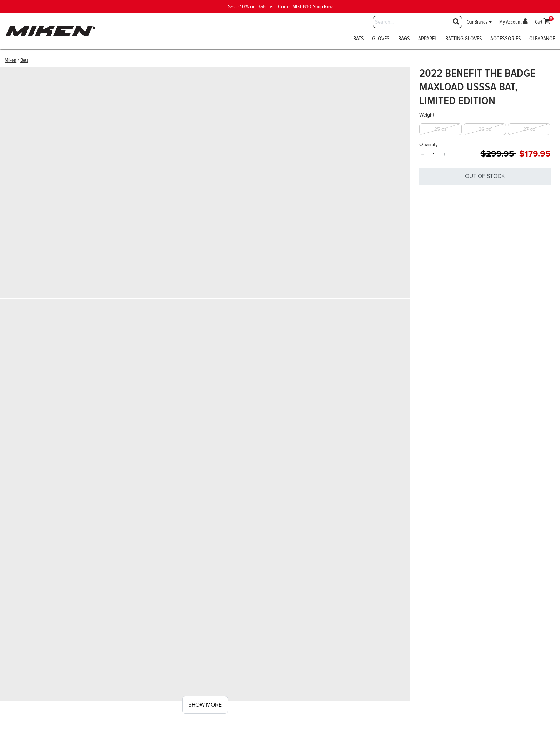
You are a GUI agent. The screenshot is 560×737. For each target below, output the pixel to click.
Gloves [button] (381, 39)
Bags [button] (404, 39)
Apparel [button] (428, 39)
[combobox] (417, 22)
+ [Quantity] (444, 154)
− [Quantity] (423, 154)
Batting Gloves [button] (464, 39)
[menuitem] (359, 41)
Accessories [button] (506, 39)
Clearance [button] (542, 39)
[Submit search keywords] (456, 21)
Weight (427, 115)
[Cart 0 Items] (543, 22)
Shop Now (323, 7)
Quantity (429, 145)
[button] (479, 22)
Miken (11, 60)
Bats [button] (359, 39)
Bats (24, 60)
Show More (205, 705)
